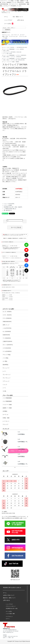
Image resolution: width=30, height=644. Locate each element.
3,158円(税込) (21, 434)
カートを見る (8, 24)
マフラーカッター (14, 36)
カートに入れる (15, 227)
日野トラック (6, 325)
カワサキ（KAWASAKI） (21, 55)
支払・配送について (17, 17)
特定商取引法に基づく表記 (12, 609)
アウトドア (5, 424)
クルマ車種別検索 (7, 401)
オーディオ (5, 415)
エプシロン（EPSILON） (16, 57)
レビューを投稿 (8, 205)
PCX (7, 36)
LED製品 (5, 411)
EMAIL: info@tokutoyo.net (8, 632)
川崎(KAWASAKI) (7, 322)
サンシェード (6, 368)
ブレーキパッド (15, 35)
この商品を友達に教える (10, 209)
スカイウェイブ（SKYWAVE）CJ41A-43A (12, 52)
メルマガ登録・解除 (10, 614)
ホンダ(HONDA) (7, 331)
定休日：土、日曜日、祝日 (8, 638)
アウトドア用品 (7, 355)
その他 (4, 391)
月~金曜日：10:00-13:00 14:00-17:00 (10, 636)
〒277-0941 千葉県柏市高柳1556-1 (10, 630)
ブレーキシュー (7, 378)
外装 (3, 36)
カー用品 (5, 361)
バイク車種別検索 (10, 49)
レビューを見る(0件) (9, 204)
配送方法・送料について (9, 598)
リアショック (6, 381)
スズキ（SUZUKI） (11, 47)
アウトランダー (23, 36)
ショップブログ (7, 20)
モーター (22, 35)
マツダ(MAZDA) (7, 338)
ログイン (8, 619)
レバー (4, 371)
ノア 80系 (5, 38)
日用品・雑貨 (6, 418)
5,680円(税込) (21, 442)
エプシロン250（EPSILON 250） (18, 60)
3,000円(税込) (21, 456)
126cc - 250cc (6, 51)
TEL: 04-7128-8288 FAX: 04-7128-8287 (11, 631)
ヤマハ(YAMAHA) (7, 318)
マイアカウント (9, 617)
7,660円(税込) (21, 449)
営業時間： (5, 635)
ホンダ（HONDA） (7, 312)
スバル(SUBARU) (7, 351)
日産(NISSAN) (6, 335)
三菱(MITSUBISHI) (7, 341)
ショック (5, 384)
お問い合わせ (19, 20)
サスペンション (6, 35)
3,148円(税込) (21, 464)
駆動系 (18, 62)
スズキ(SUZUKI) (7, 348)
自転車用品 (5, 365)
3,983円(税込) (19, 189)
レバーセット (6, 421)
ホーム (5, 17)
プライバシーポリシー (11, 606)
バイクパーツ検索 (10, 62)
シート (4, 388)
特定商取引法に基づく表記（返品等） (13, 207)
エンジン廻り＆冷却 (7, 53)
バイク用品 (5, 358)
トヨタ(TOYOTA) (7, 328)
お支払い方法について (9, 595)
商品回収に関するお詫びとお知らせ (12, 588)
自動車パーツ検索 (7, 408)
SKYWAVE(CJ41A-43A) (22, 47)
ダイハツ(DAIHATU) (8, 345)
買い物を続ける (8, 210)
